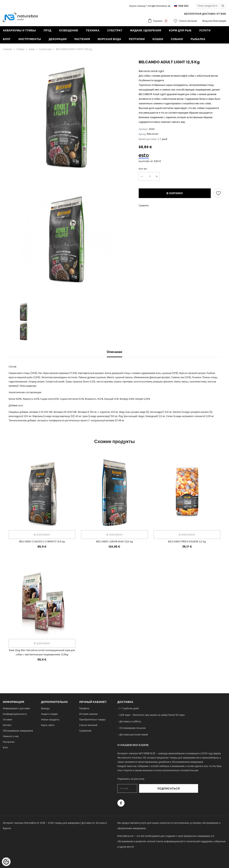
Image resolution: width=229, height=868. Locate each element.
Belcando (153, 134)
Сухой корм (45, 49)
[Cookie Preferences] (6, 862)
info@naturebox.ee (159, 6)
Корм (32, 49)
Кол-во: (143, 169)
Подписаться (188, 789)
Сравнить (144, 205)
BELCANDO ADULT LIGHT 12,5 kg (74, 49)
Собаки (20, 49)
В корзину (175, 193)
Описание (115, 352)
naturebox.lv (125, 858)
